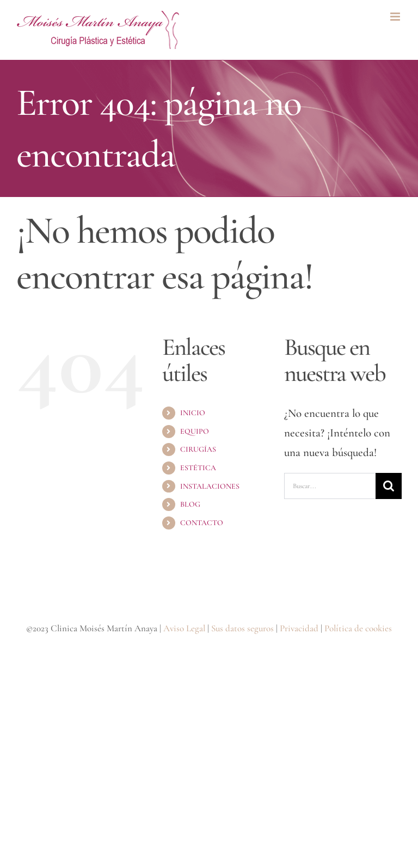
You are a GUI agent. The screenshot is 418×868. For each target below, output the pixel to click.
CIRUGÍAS (198, 449)
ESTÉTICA (198, 468)
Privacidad (299, 628)
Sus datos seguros (242, 628)
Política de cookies (358, 628)
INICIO (193, 413)
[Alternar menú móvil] (396, 17)
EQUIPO (195, 431)
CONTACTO (202, 523)
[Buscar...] (330, 486)
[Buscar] (389, 486)
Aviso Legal (184, 628)
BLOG (190, 504)
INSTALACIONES (210, 486)
